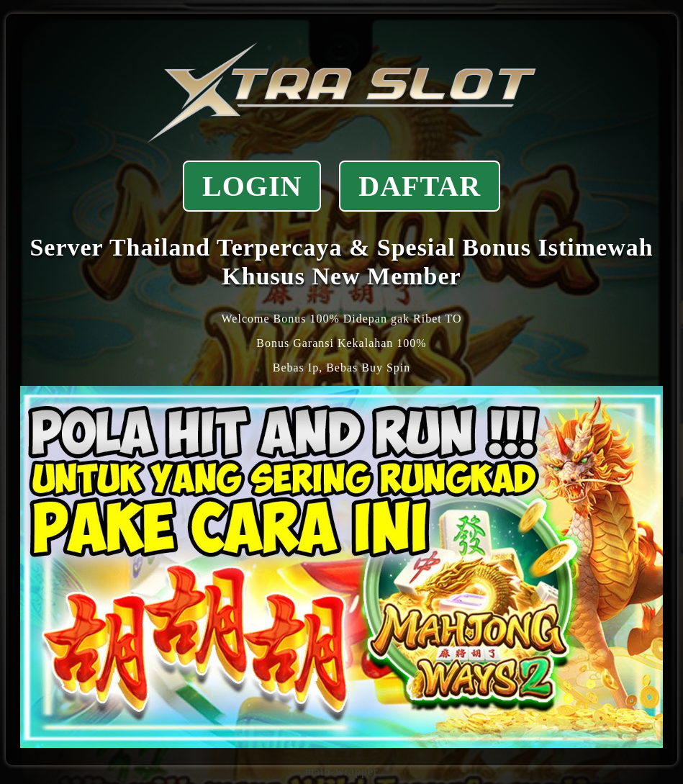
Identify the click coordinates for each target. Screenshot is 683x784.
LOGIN (252, 186)
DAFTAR (420, 186)
